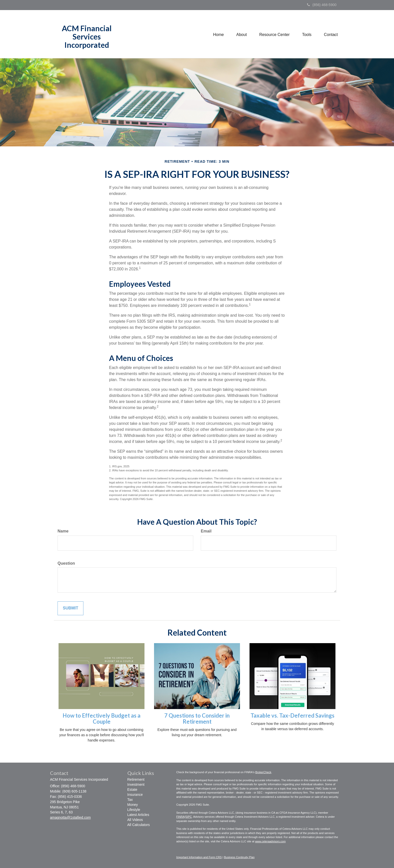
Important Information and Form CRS (199, 857)
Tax (130, 800)
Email (206, 531)
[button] (241, 34)
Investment (136, 784)
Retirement (136, 779)
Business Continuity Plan (239, 857)
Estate (132, 790)
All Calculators (139, 825)
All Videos (135, 820)
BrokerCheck (263, 772)
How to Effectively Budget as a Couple (102, 718)
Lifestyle (134, 810)
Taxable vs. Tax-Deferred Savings (292, 715)
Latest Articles (138, 815)
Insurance (135, 795)
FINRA (181, 817)
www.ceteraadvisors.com (270, 841)
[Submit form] (70, 608)
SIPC (189, 817)
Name (63, 531)
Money (133, 805)
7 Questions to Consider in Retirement (197, 718)
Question (66, 563)
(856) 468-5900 (322, 5)
